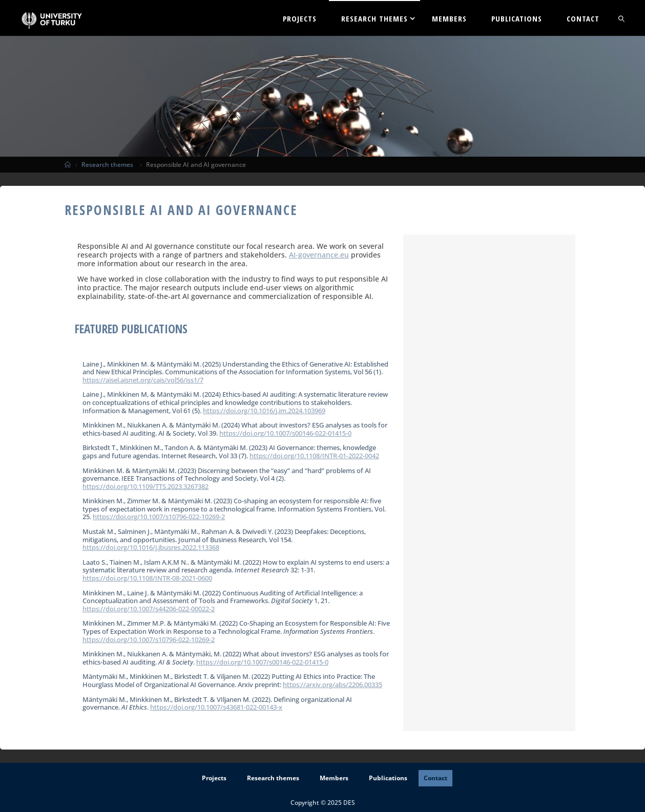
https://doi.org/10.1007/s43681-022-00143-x (216, 707)
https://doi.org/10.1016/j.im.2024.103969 (264, 411)
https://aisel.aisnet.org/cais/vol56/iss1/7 (143, 380)
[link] (622, 18)
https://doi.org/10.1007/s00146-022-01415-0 (285, 433)
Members (334, 778)
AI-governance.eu (319, 255)
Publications (388, 778)
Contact (435, 778)
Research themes (107, 164)
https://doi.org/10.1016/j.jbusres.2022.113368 (151, 547)
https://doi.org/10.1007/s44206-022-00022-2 (149, 609)
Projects (214, 778)
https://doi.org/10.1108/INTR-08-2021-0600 (147, 578)
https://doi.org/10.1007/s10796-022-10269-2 (159, 517)
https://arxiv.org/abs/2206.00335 (332, 685)
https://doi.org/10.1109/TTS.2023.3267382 (145, 486)
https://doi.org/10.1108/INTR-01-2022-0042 (314, 456)
